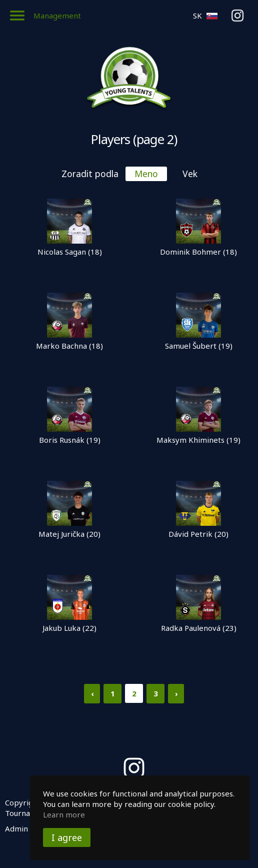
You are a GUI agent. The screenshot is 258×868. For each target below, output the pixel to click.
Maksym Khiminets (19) (198, 440)
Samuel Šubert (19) (199, 346)
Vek (190, 174)
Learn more (64, 814)
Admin (16, 828)
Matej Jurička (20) (69, 534)
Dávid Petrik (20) (198, 534)
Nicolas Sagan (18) (70, 252)
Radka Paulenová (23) (199, 628)
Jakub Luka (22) (69, 628)
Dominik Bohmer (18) (198, 252)
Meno (146, 174)
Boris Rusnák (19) (70, 440)
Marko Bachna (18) (69, 346)
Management (57, 16)
